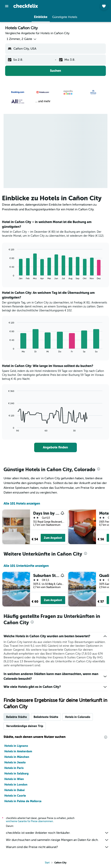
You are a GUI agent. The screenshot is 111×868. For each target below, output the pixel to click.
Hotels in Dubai (15, 790)
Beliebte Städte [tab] (16, 717)
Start (47, 863)
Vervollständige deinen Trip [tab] (25, 726)
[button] (7, 6)
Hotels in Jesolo (15, 762)
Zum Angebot (53, 538)
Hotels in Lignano (16, 746)
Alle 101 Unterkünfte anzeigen (26, 566)
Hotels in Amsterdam (18, 751)
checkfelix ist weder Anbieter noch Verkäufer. (57, 833)
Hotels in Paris (14, 768)
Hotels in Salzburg (16, 773)
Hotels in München (17, 757)
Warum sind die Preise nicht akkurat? (57, 847)
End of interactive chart (7, 277)
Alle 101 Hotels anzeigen (22, 503)
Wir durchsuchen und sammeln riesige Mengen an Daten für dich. (57, 840)
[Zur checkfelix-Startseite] (26, 6)
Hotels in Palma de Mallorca (23, 801)
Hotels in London (16, 785)
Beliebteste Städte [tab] (46, 717)
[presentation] (99, 469)
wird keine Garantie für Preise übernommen (29, 821)
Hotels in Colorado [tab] (78, 717)
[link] (56, 447)
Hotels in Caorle (15, 796)
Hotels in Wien (14, 779)
